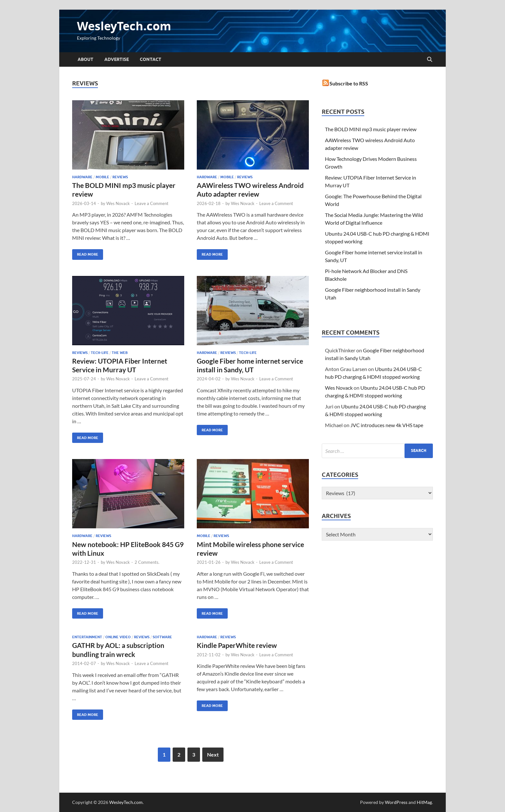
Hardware (82, 177)
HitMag (424, 802)
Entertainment (87, 637)
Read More (85, 253)
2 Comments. (147, 562)
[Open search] (430, 60)
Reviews (120, 177)
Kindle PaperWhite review (237, 645)
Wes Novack (118, 203)
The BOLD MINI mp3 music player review (371, 129)
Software (162, 637)
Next (213, 754)
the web (120, 353)
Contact (151, 59)
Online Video (118, 637)
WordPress (396, 802)
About (86, 59)
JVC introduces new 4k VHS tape (387, 425)
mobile (102, 177)
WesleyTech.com (124, 26)
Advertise (117, 59)
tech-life (100, 353)
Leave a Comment (152, 203)
